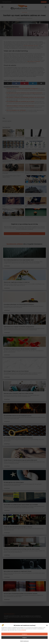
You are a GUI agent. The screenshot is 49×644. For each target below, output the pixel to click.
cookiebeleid (23, 630)
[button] (47, 625)
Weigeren (25, 638)
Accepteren (25, 634)
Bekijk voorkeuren (25, 641)
